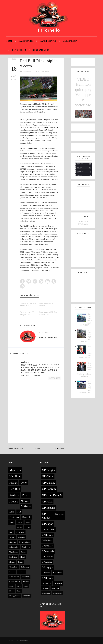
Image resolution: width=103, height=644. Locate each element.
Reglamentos (41, 50)
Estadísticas (26, 547)
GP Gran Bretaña (52, 495)
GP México (58, 583)
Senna (19, 591)
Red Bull (15, 489)
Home (9, 41)
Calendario (26, 41)
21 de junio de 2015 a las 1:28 (49, 365)
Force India (20, 532)
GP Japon (48, 524)
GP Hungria (47, 578)
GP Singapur (48, 567)
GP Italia (47, 501)
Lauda (26, 586)
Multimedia (70, 41)
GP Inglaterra (46, 593)
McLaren (25, 501)
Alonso (14, 501)
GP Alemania (48, 551)
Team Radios (27, 596)
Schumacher (14, 547)
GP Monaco (46, 583)
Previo (26, 495)
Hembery (26, 582)
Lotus (12, 512)
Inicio (38, 448)
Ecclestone (13, 557)
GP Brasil (58, 573)
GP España (48, 508)
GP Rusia (46, 573)
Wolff (19, 586)
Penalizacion (14, 577)
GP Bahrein (49, 489)
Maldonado (26, 577)
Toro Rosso (14, 552)
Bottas (27, 527)
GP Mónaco (47, 546)
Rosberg (14, 495)
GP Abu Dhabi (48, 530)
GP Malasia (47, 540)
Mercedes (15, 470)
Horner (12, 562)
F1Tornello (27, 72)
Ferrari (13, 483)
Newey (12, 591)
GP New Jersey (57, 593)
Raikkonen (26, 506)
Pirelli (20, 527)
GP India (45, 588)
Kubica (12, 572)
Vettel (24, 483)
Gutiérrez (21, 572)
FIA (19, 512)
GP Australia (48, 557)
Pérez (12, 522)
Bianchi (20, 562)
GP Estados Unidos (53, 516)
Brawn (12, 586)
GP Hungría (47, 535)
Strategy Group (15, 596)
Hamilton (15, 476)
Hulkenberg (25, 567)
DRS (11, 532)
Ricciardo (27, 517)
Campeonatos (48, 41)
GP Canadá (49, 483)
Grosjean (13, 542)
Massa (28, 522)
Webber (12, 537)
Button (23, 552)
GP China (48, 476)
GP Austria (47, 562)
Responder (55, 378)
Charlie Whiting (15, 582)
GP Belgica (49, 470)
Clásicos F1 (19, 50)
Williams (21, 537)
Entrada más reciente (15, 448)
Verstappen (14, 517)
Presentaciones (25, 542)
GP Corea (55, 588)
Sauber (20, 522)
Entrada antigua (58, 448)
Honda (23, 557)
